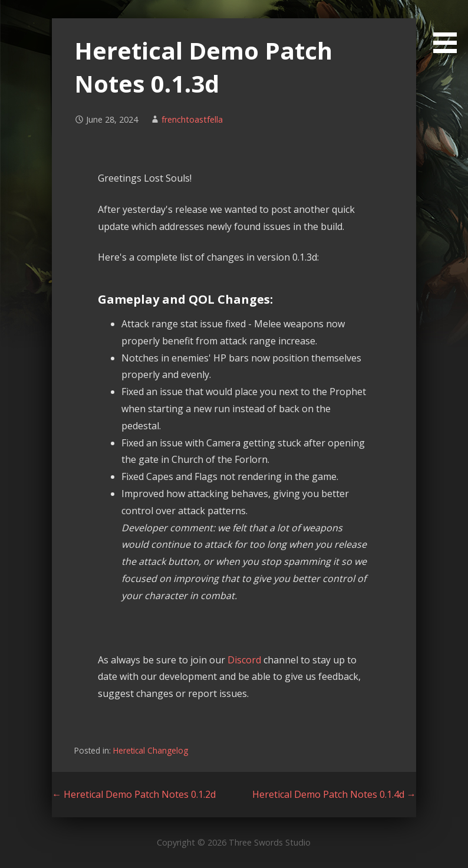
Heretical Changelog (151, 750)
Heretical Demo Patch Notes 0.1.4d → (334, 794)
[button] (449, 29)
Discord (244, 660)
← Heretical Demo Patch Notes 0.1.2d (134, 794)
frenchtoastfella (192, 119)
